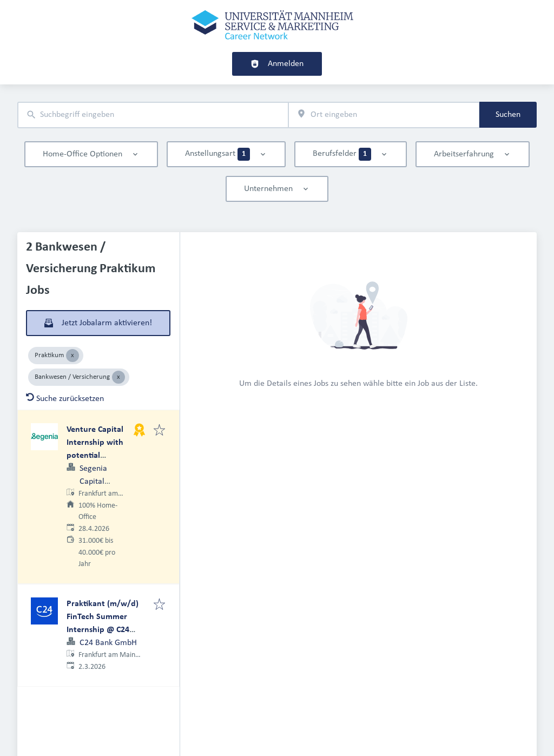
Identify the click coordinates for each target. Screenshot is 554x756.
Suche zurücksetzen (65, 399)
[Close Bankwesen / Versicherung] (118, 377)
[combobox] (153, 115)
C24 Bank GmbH (108, 643)
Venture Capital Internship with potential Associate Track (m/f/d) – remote (98, 456)
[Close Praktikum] (72, 356)
